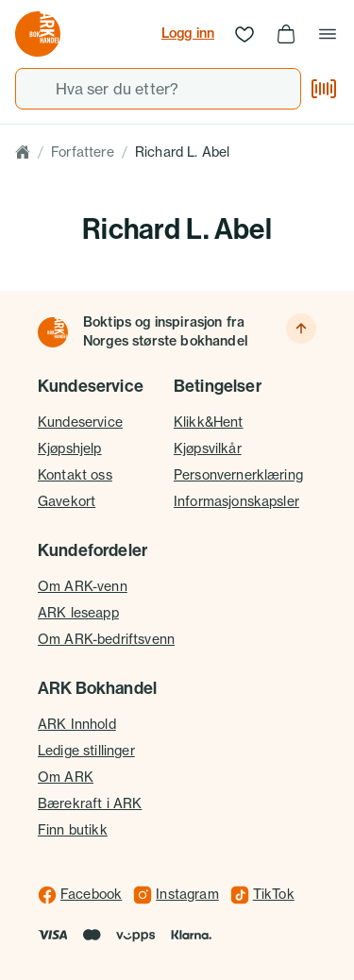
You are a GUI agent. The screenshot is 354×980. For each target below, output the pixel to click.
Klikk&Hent (209, 422)
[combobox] (158, 89)
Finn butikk (73, 830)
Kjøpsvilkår (208, 448)
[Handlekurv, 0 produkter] (286, 34)
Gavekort (67, 501)
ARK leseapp (78, 613)
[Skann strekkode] (324, 89)
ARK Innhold (77, 724)
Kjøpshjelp (70, 448)
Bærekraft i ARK (90, 803)
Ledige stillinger (86, 751)
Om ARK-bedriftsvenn (106, 639)
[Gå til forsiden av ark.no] (38, 34)
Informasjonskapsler (236, 501)
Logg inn (188, 33)
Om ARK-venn (83, 586)
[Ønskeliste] (244, 34)
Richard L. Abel (182, 152)
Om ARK (66, 777)
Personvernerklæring (238, 475)
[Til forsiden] (53, 332)
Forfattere (83, 152)
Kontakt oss (75, 475)
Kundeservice (80, 422)
